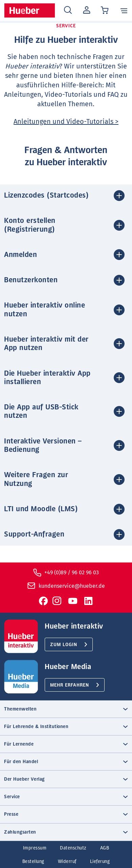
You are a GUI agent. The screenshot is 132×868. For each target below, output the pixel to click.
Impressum (35, 848)
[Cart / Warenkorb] (105, 11)
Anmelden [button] (20, 255)
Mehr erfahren (70, 685)
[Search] (68, 10)
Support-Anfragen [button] (34, 534)
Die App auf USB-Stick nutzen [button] (41, 411)
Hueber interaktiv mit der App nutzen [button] (46, 343)
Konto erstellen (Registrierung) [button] (30, 225)
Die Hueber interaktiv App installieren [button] (47, 378)
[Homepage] (30, 10)
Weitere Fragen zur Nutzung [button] (36, 479)
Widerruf (67, 862)
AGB (105, 848)
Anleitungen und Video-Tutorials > (66, 121)
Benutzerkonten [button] (31, 280)
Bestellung (33, 862)
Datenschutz (73, 848)
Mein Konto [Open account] (85, 10)
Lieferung (100, 862)
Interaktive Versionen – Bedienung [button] (43, 445)
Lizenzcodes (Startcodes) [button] (46, 195)
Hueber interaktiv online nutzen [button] (45, 309)
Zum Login (64, 645)
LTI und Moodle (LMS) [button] (41, 509)
